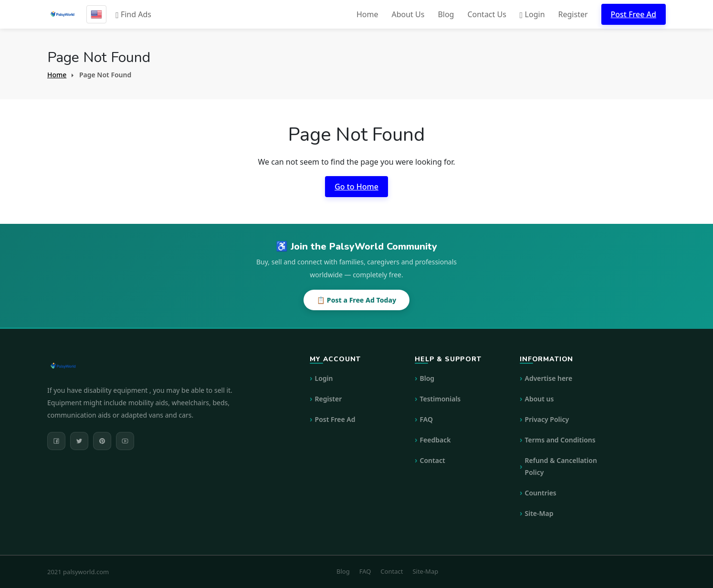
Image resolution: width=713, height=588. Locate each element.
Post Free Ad (634, 14)
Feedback (435, 440)
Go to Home (356, 187)
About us (540, 399)
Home (367, 14)
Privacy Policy (547, 419)
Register (573, 14)
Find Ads (133, 15)
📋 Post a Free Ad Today (356, 300)
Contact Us (487, 14)
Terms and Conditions (560, 440)
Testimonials (440, 399)
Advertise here (549, 378)
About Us (408, 14)
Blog (446, 14)
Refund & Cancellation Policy (561, 466)
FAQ (426, 419)
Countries (541, 493)
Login (532, 15)
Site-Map (539, 513)
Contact (433, 460)
